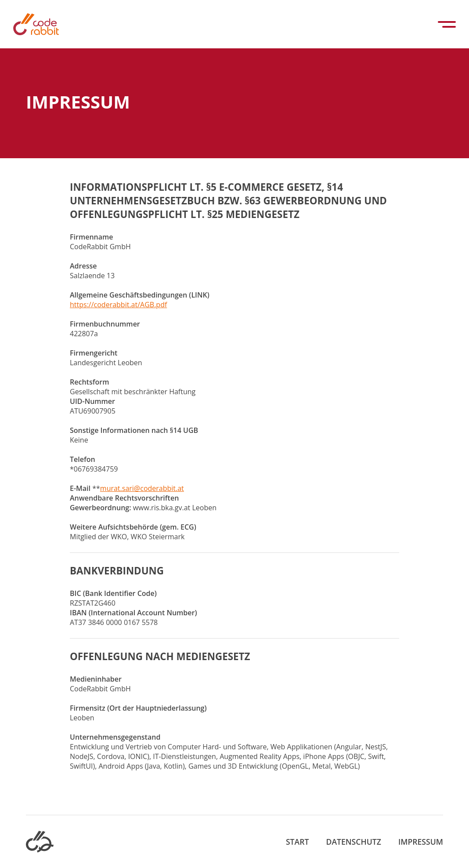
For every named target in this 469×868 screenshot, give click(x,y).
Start (297, 842)
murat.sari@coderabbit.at (142, 488)
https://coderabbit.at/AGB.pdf (118, 305)
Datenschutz (354, 842)
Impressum (421, 842)
